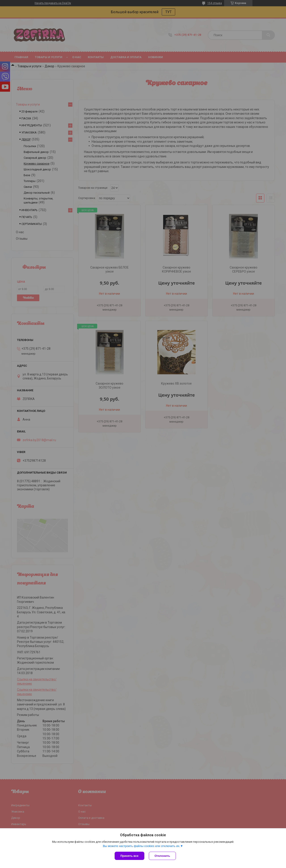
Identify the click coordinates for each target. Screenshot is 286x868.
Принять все (129, 856)
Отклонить (162, 856)
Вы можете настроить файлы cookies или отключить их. (141, 846)
